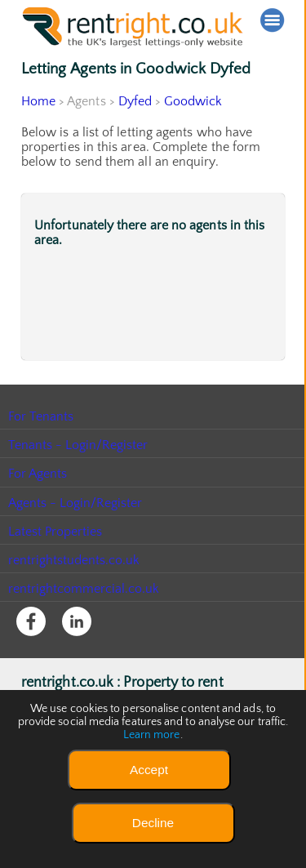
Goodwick (194, 101)
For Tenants (41, 416)
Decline (153, 823)
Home (38, 101)
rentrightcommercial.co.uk (84, 589)
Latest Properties (55, 532)
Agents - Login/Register (76, 503)
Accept (149, 770)
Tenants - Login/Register (79, 445)
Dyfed (135, 101)
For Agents (38, 474)
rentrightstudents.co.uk (75, 560)
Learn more (152, 735)
